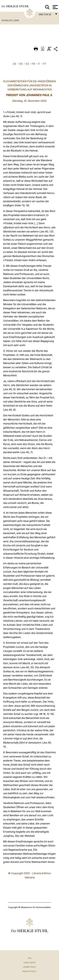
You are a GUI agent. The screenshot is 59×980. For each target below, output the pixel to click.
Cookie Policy (29, 967)
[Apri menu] (55, 7)
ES (27, 64)
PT (45, 64)
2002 (17, 20)
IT (39, 64)
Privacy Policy (29, 971)
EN (21, 64)
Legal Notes (29, 963)
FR (33, 64)
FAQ (30, 958)
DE (15, 64)
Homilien (8, 20)
